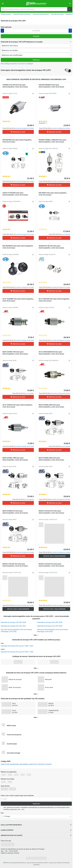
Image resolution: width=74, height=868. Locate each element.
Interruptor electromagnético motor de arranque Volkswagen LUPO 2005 (16, 630)
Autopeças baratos (6, 14)
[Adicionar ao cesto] (18, 132)
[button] (70, 9)
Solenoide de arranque (57, 14)
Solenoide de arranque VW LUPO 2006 (50, 626)
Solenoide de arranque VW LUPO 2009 (13, 622)
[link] (70, 4)
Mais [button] (23, 809)
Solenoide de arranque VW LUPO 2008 (50, 622)
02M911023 (33, 764)
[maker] (36, 46)
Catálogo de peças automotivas (22, 14)
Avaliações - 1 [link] (43, 123)
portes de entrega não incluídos (25, 128)
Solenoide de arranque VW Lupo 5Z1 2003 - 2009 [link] (17, 652)
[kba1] (36, 31)
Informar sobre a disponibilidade (54, 556)
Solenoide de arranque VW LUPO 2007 (13, 626)
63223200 (41, 764)
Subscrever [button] (36, 804)
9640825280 (14, 764)
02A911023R (5, 764)
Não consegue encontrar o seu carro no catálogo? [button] (17, 64)
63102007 (48, 764)
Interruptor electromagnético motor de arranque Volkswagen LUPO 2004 (53, 630)
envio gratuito (66, 234)
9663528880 (24, 764)
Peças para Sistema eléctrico (41, 14)
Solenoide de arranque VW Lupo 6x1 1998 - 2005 (17, 646)
